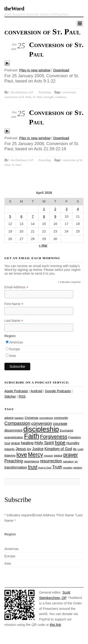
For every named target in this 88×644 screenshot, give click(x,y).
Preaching (44, 92)
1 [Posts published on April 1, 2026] (44, 209)
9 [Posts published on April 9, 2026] (55, 216)
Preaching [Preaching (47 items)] (14, 461)
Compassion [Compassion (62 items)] (17, 423)
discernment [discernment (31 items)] (13, 430)
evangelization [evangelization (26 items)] (14, 437)
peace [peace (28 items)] (58, 455)
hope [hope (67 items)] (60, 442)
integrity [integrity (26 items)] (10, 449)
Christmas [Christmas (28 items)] (32, 418)
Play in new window (35, 70)
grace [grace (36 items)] (15, 443)
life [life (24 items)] (75, 449)
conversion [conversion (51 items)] (42, 423)
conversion (69, 92)
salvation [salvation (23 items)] (68, 461)
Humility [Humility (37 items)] (73, 443)
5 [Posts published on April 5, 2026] (10, 216)
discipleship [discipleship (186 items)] (41, 429)
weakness (61, 97)
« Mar (43, 245)
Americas (16, 342)
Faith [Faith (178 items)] (32, 436)
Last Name (14, 321)
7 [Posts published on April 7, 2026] (33, 216)
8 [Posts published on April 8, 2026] (44, 216)
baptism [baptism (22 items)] (19, 418)
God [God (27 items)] (7, 443)
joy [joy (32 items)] (29, 449)
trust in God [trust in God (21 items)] (45, 468)
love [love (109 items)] (22, 454)
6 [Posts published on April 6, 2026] (21, 216)
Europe (15, 349)
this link (55, 625)
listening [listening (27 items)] (10, 455)
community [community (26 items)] (61, 418)
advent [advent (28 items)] (9, 418)
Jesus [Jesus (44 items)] (21, 449)
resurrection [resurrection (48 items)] (51, 461)
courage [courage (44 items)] (60, 424)
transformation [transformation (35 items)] (16, 467)
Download (61, 70)
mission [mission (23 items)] (48, 456)
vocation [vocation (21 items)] (68, 468)
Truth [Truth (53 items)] (57, 467)
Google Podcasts (58, 391)
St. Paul (37, 97)
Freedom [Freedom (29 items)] (75, 437)
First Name (14, 304)
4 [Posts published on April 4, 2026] (78, 209)
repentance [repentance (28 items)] (32, 461)
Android (36, 391)
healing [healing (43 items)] (27, 443)
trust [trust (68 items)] (33, 467)
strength (49, 97)
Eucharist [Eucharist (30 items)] (67, 430)
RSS (22, 396)
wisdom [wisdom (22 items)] (78, 468)
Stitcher (10, 396)
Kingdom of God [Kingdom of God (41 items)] (58, 449)
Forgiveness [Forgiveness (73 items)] (54, 437)
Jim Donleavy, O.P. (22, 92)
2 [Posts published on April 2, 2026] (55, 209)
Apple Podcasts (16, 391)
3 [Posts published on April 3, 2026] (67, 209)
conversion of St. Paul (18, 97)
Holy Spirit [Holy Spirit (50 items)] (44, 443)
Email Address (16, 287)
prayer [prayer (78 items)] (71, 455)
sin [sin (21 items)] (76, 461)
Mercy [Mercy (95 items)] (35, 455)
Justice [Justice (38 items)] (38, 449)
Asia (13, 356)
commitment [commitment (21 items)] (46, 418)
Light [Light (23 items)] (80, 449)
